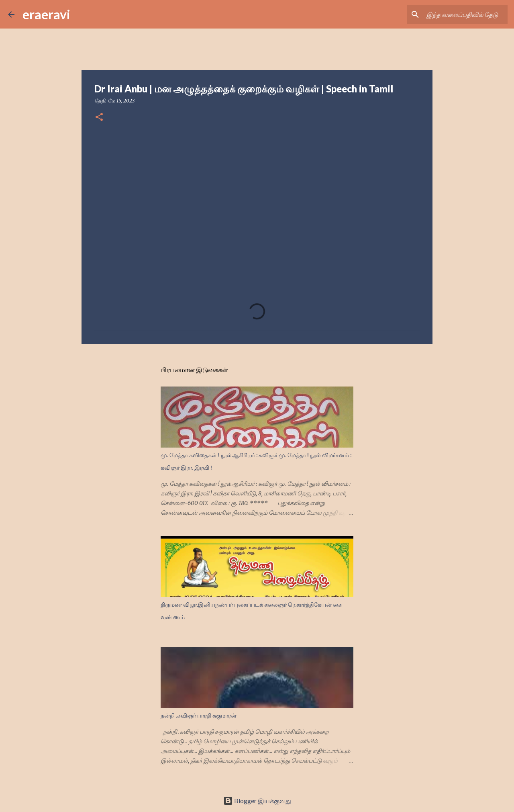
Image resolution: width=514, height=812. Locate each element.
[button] (99, 118)
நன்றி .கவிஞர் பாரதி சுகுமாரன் (199, 716)
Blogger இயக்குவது (257, 801)
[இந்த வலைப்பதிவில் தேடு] (465, 14)
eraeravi (46, 14)
